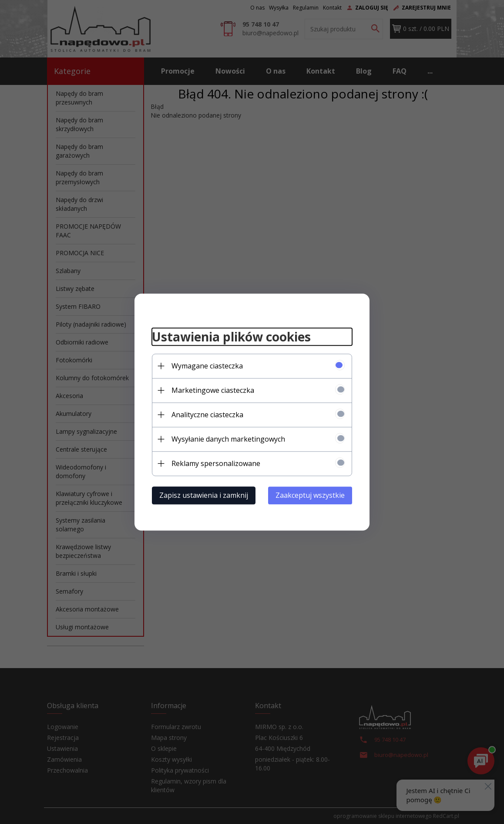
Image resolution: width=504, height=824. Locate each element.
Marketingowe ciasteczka (213, 390)
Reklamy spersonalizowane (216, 463)
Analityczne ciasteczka (207, 415)
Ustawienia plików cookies (231, 337)
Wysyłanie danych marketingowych (228, 439)
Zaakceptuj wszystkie (310, 495)
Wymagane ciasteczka (207, 366)
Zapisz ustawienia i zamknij (204, 495)
